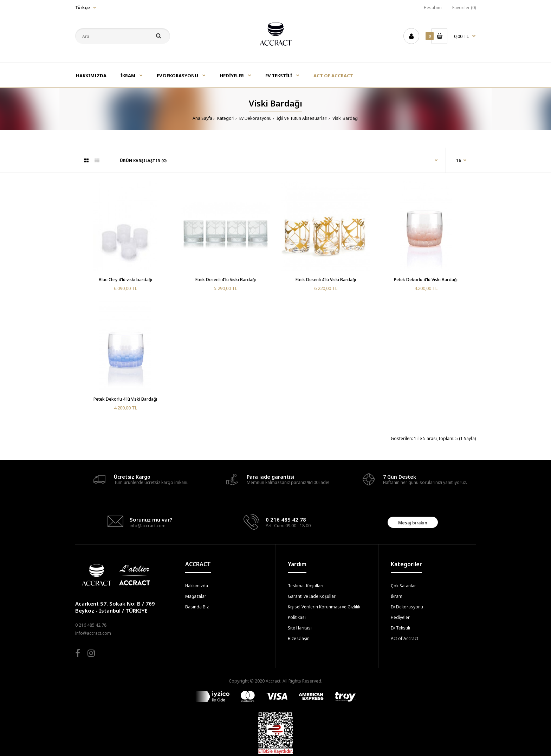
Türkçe (83, 8)
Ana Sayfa (202, 118)
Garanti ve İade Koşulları (312, 596)
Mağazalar (196, 596)
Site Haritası (300, 628)
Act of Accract (404, 638)
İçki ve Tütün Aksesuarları (302, 118)
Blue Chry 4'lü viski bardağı (125, 280)
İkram (397, 596)
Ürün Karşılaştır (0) (143, 160)
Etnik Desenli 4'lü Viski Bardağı (226, 280)
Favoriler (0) (464, 8)
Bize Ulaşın (299, 638)
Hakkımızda (197, 586)
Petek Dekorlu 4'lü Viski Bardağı (426, 280)
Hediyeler (400, 617)
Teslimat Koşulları (306, 586)
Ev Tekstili (400, 628)
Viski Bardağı (345, 118)
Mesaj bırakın (413, 523)
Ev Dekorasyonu (255, 118)
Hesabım (433, 8)
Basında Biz (197, 607)
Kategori (225, 118)
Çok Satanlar (403, 586)
